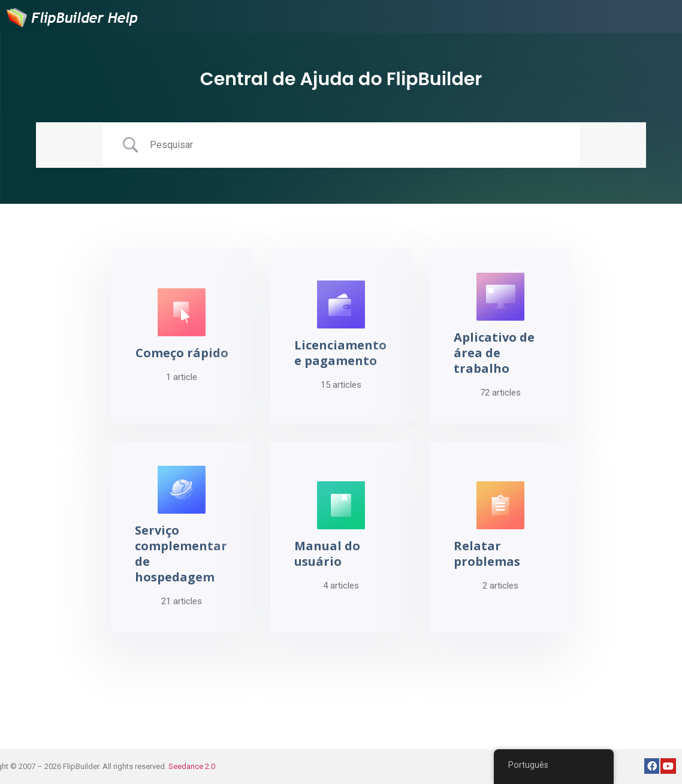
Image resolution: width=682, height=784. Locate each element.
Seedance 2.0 (192, 766)
